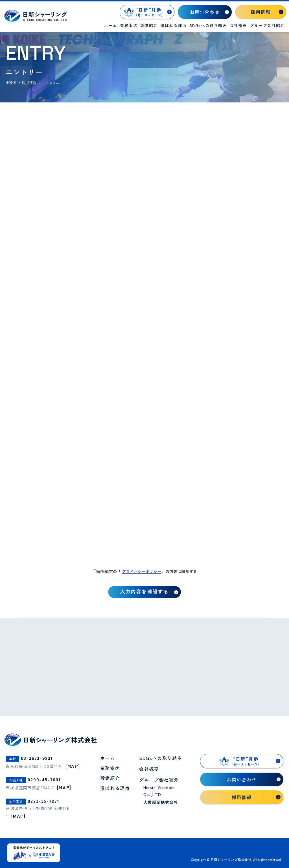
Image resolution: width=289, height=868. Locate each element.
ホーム (111, 25)
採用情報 (29, 82)
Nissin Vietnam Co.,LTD (159, 791)
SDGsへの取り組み (208, 25)
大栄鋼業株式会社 (161, 802)
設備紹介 (149, 25)
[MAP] (73, 766)
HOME (11, 82)
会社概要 (238, 25)
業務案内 (129, 25)
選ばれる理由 (174, 25)
